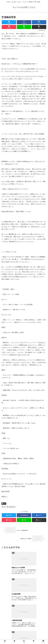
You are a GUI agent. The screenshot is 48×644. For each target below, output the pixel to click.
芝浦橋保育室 (11, 507)
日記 (4, 504)
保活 (4, 507)
